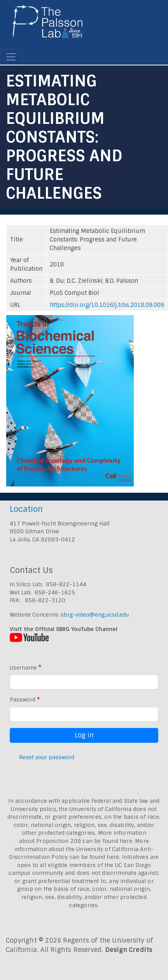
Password (23, 700)
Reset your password (47, 757)
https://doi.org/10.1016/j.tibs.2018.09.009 (107, 305)
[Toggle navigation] (11, 57)
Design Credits (129, 950)
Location (26, 509)
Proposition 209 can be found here (84, 841)
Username (23, 668)
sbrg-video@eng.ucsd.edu (95, 615)
